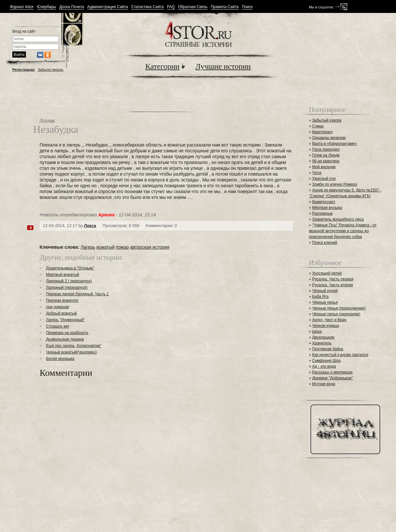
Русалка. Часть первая (333, 279)
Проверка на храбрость (67, 333)
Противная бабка (328, 349)
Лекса (90, 226)
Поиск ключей (325, 243)
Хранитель (322, 343)
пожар (122, 247)
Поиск (247, 7)
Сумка (318, 126)
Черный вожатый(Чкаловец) (71, 352)
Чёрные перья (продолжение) (339, 308)
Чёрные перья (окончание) (336, 314)
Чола (317, 173)
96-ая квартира (326, 161)
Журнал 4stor (22, 7)
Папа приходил (326, 149)
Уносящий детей (327, 273)
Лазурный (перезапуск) (67, 288)
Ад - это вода (324, 366)
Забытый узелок (327, 120)
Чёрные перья (325, 302)
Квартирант (322, 132)
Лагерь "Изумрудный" (65, 320)
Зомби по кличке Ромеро (335, 184)
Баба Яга (320, 297)
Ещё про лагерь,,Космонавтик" (74, 346)
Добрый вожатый (61, 313)
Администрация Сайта (107, 7)
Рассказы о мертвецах (332, 372)
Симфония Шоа (326, 361)
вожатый (106, 247)
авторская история (150, 247)
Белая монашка (60, 359)
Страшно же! (58, 326)
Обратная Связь (193, 7)
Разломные (322, 213)
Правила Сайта (225, 7)
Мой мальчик (324, 167)
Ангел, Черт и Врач (329, 320)
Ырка (317, 331)
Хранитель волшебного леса (338, 219)
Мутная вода (324, 384)
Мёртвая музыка (327, 208)
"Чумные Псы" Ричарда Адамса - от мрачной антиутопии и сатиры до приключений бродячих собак (343, 231)
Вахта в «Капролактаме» (334, 144)
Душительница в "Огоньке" (70, 268)
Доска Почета (72, 7)
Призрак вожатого (62, 300)
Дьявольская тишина (65, 339)
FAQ (171, 7)
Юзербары (46, 7)
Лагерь (88, 247)
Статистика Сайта (147, 7)
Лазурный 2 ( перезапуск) (69, 281)
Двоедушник (323, 337)
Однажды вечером (329, 138)
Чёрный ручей (325, 291)
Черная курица (326, 326)
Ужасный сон (324, 179)
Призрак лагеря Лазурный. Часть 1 (77, 294)
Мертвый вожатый (62, 275)
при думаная (57, 307)
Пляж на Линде (326, 155)
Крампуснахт (324, 202)
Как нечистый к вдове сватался (340, 355)
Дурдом (47, 120)
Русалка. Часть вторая (333, 285)
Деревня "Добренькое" (333, 378)
